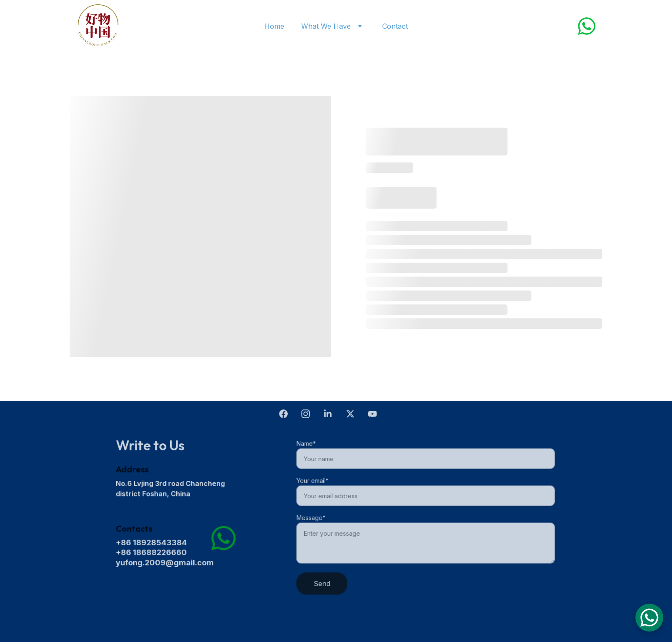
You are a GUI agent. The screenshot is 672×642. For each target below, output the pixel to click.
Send (324, 582)
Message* (314, 517)
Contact (395, 26)
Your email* (315, 481)
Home (274, 26)
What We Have (326, 26)
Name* (309, 445)
